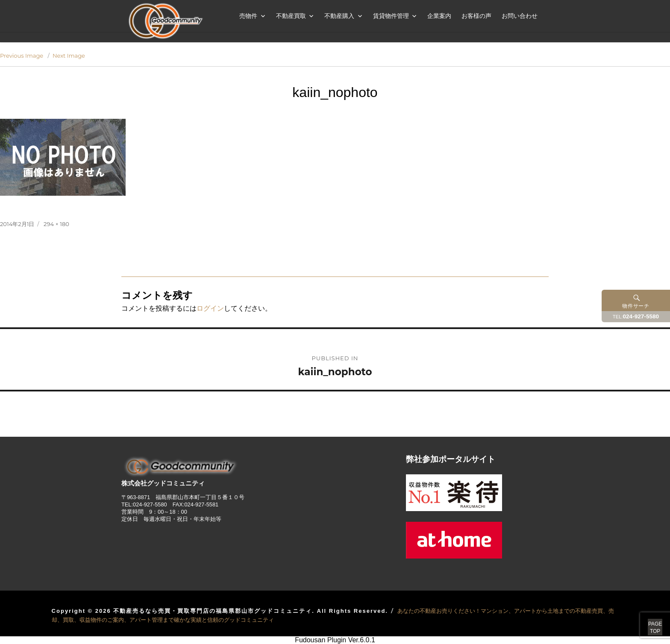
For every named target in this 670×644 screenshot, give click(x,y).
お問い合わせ (520, 16)
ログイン (210, 308)
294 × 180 (56, 224)
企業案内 (439, 16)
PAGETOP (645, 618)
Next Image (69, 56)
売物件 (248, 16)
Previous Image (22, 56)
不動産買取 (291, 16)
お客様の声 (476, 16)
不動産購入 (339, 16)
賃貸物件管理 (391, 16)
